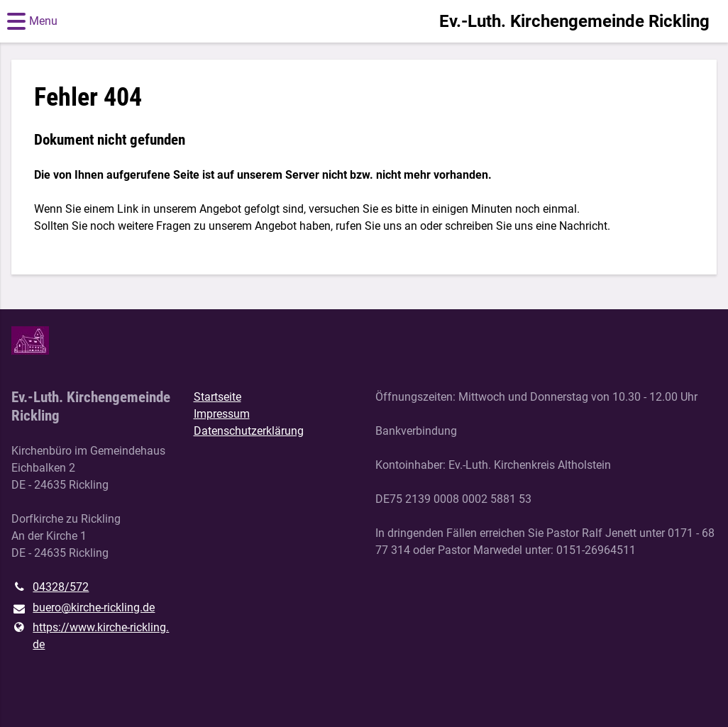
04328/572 (50, 587)
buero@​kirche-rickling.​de (83, 609)
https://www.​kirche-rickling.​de (90, 636)
